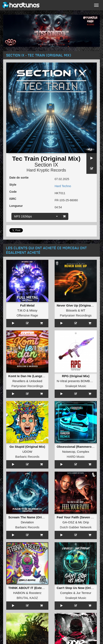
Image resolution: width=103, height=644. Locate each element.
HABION (19, 593)
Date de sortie (19, 178)
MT (83, 310)
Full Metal (27, 305)
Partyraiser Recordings (76, 315)
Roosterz (35, 593)
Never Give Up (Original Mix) (78, 305)
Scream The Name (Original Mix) (32, 517)
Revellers (19, 381)
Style (13, 185)
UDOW (27, 452)
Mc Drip (84, 522)
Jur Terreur (84, 593)
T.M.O (21, 310)
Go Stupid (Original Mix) (27, 447)
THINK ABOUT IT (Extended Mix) (32, 588)
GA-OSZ (69, 522)
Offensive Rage (27, 315)
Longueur (16, 206)
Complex (83, 452)
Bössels (72, 310)
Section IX (46, 165)
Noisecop (69, 452)
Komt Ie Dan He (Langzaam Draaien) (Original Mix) (45, 376)
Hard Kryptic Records (46, 170)
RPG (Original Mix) (76, 376)
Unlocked (36, 381)
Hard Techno (63, 186)
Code (13, 192)
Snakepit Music (76, 386)
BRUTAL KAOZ (27, 598)
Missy (33, 310)
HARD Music (76, 457)
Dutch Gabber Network (76, 527)
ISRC (13, 199)
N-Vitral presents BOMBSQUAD (79, 381)
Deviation (27, 522)
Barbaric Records (27, 457)
